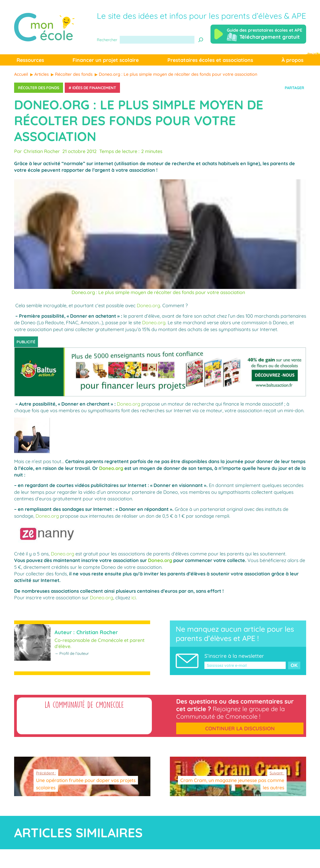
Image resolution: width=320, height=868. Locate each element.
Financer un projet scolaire (106, 60)
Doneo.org (148, 305)
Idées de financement (94, 88)
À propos (293, 60)
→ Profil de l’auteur (72, 653)
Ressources (30, 60)
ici (134, 597)
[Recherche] (201, 40)
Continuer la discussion (240, 728)
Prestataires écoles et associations (210, 60)
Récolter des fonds (39, 88)
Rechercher (107, 40)
